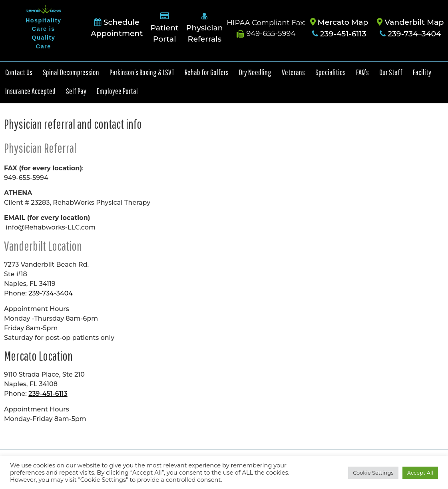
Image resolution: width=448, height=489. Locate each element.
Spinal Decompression (71, 72)
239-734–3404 (410, 34)
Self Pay (76, 91)
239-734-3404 (51, 293)
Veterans (293, 72)
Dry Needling (255, 72)
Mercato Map (339, 22)
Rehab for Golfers (207, 72)
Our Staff (391, 72)
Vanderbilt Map (410, 22)
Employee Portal (117, 91)
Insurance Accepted (30, 91)
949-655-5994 (266, 34)
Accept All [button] (420, 473)
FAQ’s (362, 72)
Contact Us (19, 72)
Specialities (331, 72)
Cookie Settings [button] (373, 473)
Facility (422, 72)
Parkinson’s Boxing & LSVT (142, 72)
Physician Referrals (205, 28)
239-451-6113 (339, 34)
